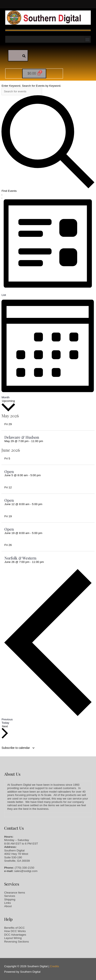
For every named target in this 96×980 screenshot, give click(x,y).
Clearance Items (15, 893)
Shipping (10, 899)
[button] (87, 39)
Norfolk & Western (20, 558)
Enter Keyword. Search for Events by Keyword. (31, 86)
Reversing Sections (17, 942)
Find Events (9, 191)
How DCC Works (15, 931)
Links (8, 903)
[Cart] (34, 73)
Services (10, 896)
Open (9, 471)
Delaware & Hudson (22, 437)
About (8, 906)
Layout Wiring (13, 938)
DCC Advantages (15, 935)
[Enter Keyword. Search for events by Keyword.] (22, 92)
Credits (54, 966)
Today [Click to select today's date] (5, 723)
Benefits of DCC (14, 928)
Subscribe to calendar (16, 748)
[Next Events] (5, 732)
